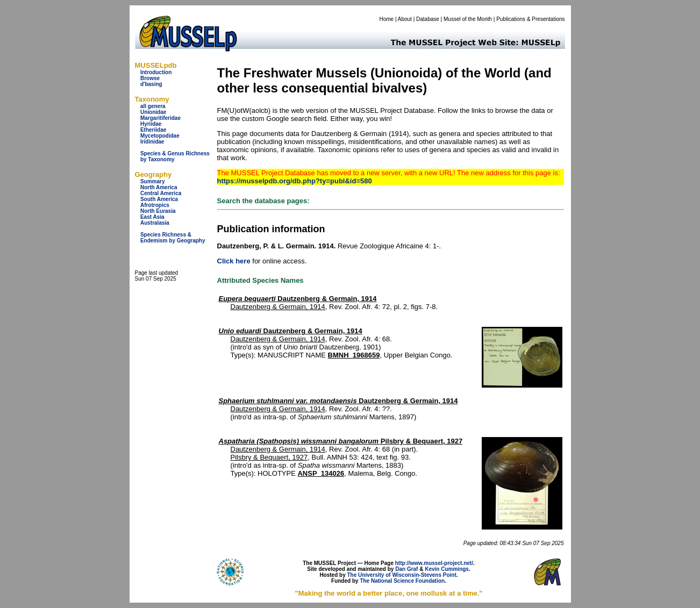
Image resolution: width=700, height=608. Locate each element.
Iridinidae (152, 142)
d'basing (151, 84)
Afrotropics (155, 205)
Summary (153, 181)
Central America (161, 193)
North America (159, 187)
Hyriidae (151, 124)
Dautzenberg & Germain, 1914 (298, 299)
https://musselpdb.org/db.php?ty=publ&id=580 (295, 181)
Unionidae (153, 112)
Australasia (155, 223)
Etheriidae (153, 130)
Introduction (156, 72)
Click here (234, 261)
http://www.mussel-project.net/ (434, 563)
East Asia (152, 217)
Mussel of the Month (468, 19)
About (405, 19)
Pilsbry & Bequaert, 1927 (341, 441)
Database (428, 19)
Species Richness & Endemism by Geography (173, 238)
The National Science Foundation (402, 581)
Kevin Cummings (447, 569)
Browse (150, 78)
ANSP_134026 (321, 473)
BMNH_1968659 (354, 355)
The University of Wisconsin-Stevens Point (402, 575)
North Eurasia (158, 211)
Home (386, 19)
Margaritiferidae (160, 118)
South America (159, 199)
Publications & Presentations (530, 19)
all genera (153, 106)
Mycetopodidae (160, 136)
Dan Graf (406, 569)
